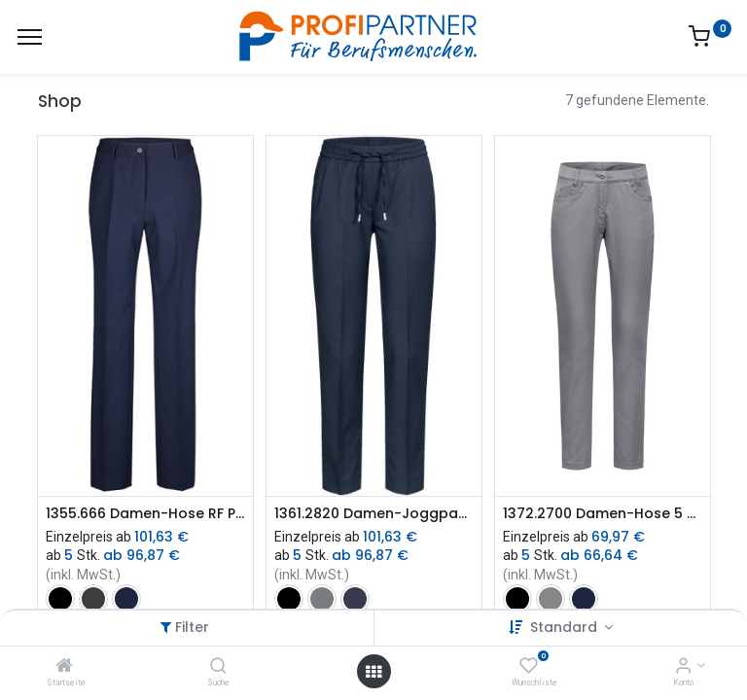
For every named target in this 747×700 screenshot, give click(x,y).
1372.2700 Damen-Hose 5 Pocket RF (603, 514)
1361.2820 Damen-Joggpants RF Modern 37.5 (374, 514)
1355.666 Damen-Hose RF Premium (145, 514)
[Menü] (30, 37)
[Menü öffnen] (373, 672)
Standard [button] (566, 627)
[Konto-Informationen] (683, 667)
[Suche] (218, 667)
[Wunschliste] (529, 667)
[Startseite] (64, 667)
